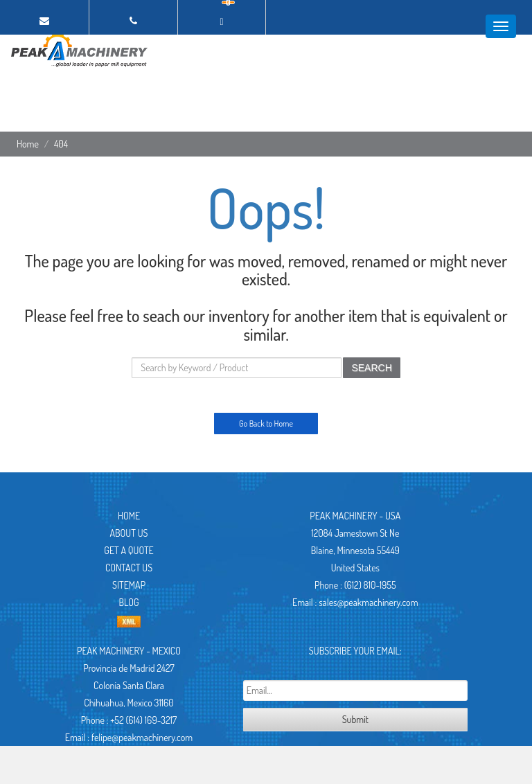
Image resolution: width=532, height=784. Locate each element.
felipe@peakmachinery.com (142, 737)
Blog (128, 602)
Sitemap (129, 585)
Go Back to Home (266, 424)
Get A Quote (128, 550)
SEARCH (371, 368)
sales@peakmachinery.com (368, 602)
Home (28, 144)
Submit (355, 719)
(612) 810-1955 (370, 585)
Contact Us (129, 568)
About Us (129, 533)
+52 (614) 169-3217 (143, 720)
